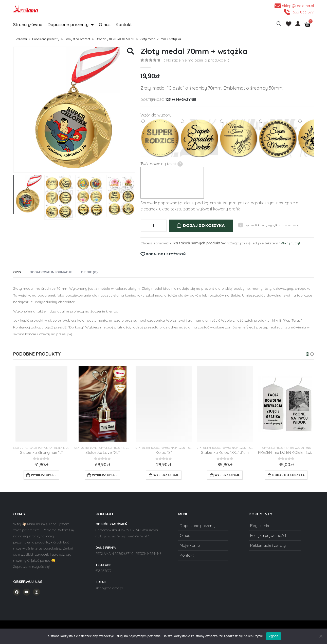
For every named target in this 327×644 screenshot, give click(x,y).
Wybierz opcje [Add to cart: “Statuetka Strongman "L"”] (44, 475)
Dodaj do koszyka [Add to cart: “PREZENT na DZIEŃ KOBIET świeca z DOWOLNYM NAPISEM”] (288, 475)
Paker (33, 448)
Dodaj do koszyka (204, 226)
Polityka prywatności (268, 535)
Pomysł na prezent (77, 39)
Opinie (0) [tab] (89, 272)
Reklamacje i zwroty (268, 545)
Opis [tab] (17, 272)
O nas (105, 24)
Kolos (155, 448)
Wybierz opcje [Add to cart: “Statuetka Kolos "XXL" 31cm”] (227, 475)
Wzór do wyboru (156, 115)
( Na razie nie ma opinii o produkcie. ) (196, 60)
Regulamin (260, 526)
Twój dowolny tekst (162, 164)
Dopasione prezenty (71, 25)
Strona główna (28, 24)
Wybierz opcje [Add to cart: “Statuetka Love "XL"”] (105, 475)
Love (93, 448)
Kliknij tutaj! (290, 243)
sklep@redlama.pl (109, 588)
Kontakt (124, 24)
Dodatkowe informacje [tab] (51, 272)
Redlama (21, 39)
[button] (307, 354)
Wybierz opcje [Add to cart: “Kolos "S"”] (166, 475)
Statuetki (20, 448)
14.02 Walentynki (300, 448)
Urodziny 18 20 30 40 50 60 (115, 39)
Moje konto (190, 545)
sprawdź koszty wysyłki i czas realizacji (273, 225)
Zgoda (274, 636)
